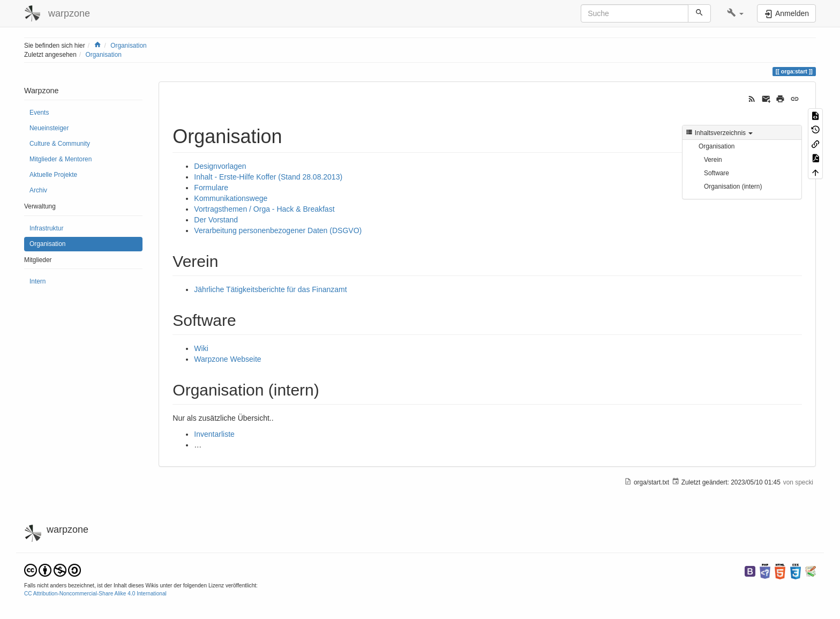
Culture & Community (60, 144)
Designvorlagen (220, 166)
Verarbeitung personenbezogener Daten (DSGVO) (278, 230)
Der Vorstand (216, 220)
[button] (735, 13)
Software (717, 173)
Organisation (128, 46)
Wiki (201, 348)
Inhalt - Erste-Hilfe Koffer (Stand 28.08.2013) (268, 177)
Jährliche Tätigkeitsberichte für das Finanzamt (270, 289)
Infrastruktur (46, 228)
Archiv (38, 190)
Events (39, 113)
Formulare (211, 188)
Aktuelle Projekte (53, 175)
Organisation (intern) (733, 187)
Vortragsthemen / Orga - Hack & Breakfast (264, 209)
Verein (713, 160)
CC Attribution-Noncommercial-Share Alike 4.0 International (95, 594)
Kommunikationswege (231, 198)
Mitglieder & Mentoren (61, 159)
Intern (37, 281)
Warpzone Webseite (227, 359)
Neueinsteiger (49, 128)
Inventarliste (214, 434)
